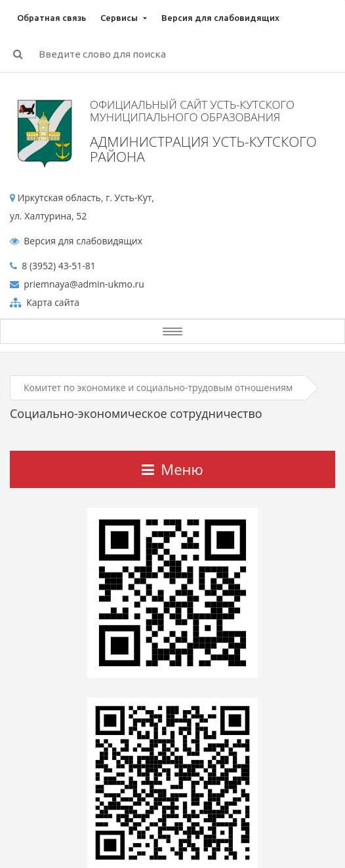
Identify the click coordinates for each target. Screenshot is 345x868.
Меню (172, 469)
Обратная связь (51, 18)
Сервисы (119, 18)
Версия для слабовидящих (220, 18)
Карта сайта (52, 302)
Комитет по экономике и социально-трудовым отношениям (158, 387)
